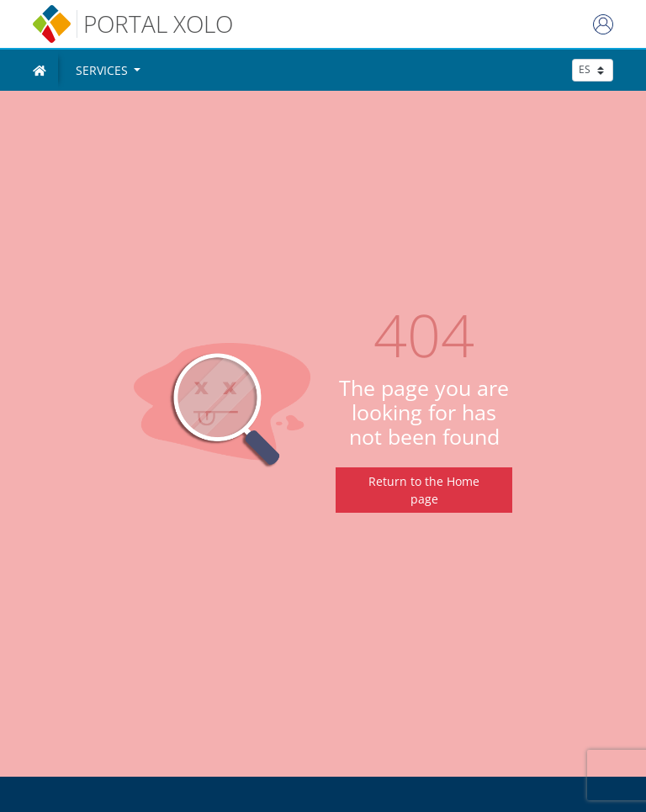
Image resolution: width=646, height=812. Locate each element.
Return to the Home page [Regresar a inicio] (424, 490)
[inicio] (52, 24)
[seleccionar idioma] (593, 70)
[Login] (603, 22)
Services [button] (103, 70)
